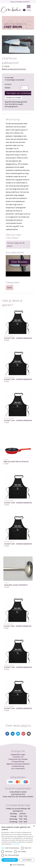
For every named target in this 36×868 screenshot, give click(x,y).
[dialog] (18, 846)
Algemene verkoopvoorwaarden (18, 764)
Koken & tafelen (15, 24)
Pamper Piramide (9, 336)
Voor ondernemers (18, 769)
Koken (10, 288)
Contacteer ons (18, 757)
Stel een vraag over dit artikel (16, 245)
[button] (18, 865)
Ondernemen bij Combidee (18, 759)
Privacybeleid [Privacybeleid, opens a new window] (16, 844)
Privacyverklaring (18, 762)
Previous (4, 44)
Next (32, 44)
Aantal (7, 88)
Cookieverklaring (18, 766)
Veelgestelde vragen (18, 755)
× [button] (34, 826)
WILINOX (6, 460)
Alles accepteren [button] (10, 860)
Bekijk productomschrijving (14, 69)
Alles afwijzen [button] (27, 860)
